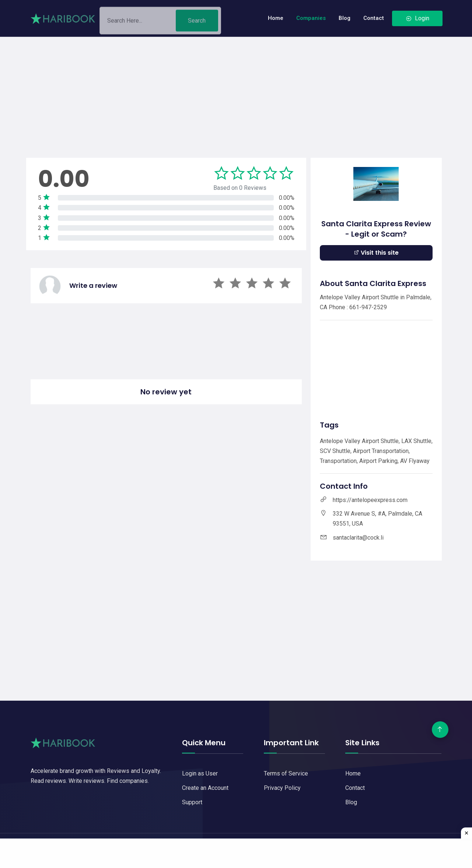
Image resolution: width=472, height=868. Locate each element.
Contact (374, 18)
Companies (311, 18)
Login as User (200, 773)
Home (276, 18)
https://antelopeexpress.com (370, 500)
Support (192, 802)
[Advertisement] (236, 88)
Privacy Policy (282, 788)
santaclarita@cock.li (358, 538)
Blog (345, 18)
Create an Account (205, 788)
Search (197, 23)
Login (417, 18)
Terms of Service (286, 773)
